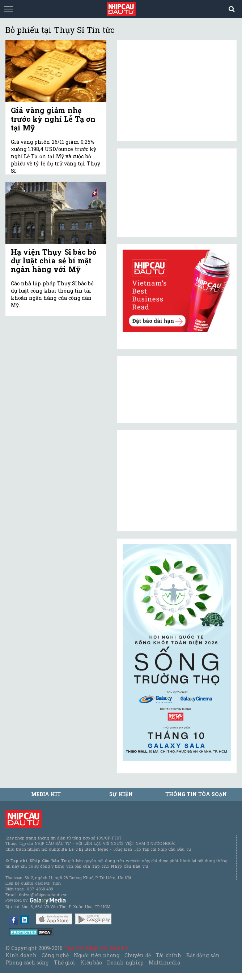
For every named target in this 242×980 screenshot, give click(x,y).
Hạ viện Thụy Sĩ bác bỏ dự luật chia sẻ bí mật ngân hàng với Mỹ (54, 260)
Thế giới (65, 962)
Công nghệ (55, 955)
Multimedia (164, 962)
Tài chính (169, 955)
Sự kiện (121, 794)
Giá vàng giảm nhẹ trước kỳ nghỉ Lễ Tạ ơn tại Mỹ (53, 119)
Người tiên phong (97, 955)
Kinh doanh (21, 955)
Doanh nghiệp (125, 962)
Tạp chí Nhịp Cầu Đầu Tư (96, 948)
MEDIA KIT (46, 794)
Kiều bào (91, 962)
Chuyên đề (137, 955)
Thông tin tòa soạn (196, 794)
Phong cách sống (27, 962)
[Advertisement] (177, 481)
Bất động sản (203, 955)
